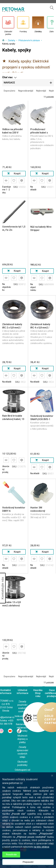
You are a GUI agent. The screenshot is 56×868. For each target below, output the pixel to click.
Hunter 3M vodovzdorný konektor (38, 511)
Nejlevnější (41, 91)
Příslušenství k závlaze (29, 40)
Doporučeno (9, 91)
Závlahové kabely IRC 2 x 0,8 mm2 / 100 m (12, 328)
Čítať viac (7, 77)
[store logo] (13, 10)
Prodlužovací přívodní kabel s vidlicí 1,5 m (39, 133)
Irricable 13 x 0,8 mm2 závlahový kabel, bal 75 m (11, 606)
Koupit (14, 173)
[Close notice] (52, 802)
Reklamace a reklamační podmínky (22, 728)
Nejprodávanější (26, 91)
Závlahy (12, 40)
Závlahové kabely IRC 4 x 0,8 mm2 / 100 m (40, 328)
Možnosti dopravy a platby (22, 739)
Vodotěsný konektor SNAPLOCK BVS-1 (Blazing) (42, 419)
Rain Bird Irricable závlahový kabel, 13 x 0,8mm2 (13, 419)
